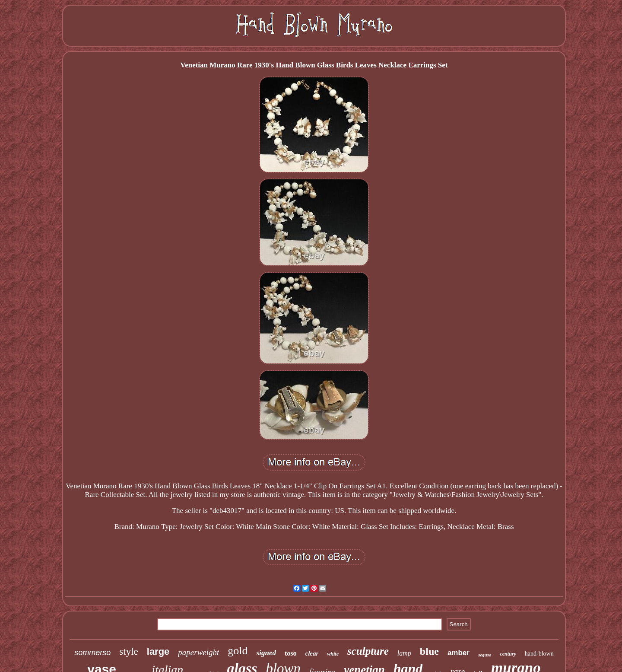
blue (429, 651)
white (333, 654)
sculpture (368, 651)
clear (312, 653)
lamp (404, 653)
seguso (485, 655)
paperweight (198, 652)
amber (459, 653)
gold (238, 651)
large (158, 651)
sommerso (92, 653)
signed (266, 653)
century (508, 654)
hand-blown (539, 654)
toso (291, 653)
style (129, 651)
